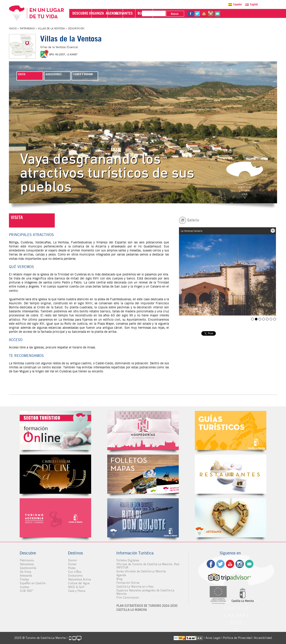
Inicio (13, 28)
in (254, 14)
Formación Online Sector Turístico (55, 430)
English (254, 4)
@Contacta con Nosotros (261, 14)
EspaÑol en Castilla (32, 583)
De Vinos (25, 572)
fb (234, 14)
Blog (119, 579)
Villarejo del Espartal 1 (264, 319)
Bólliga (253, 319)
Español (238, 4)
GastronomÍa (28, 568)
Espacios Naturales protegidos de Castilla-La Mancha (145, 592)
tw (241, 14)
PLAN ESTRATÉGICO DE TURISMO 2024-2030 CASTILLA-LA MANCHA (147, 608)
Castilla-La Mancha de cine (55, 474)
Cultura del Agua (79, 583)
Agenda (121, 575)
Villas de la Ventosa (51, 28)
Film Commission (127, 598)
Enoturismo (75, 576)
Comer (72, 564)
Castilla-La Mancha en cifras (135, 587)
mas (273, 231)
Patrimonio (27, 28)
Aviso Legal (213, 638)
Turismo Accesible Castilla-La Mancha (55, 518)
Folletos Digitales (143, 474)
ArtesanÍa (26, 576)
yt (248, 14)
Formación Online (128, 583)
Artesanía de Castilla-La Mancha (231, 518)
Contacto (249, 564)
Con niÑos (75, 572)
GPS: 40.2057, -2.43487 (63, 54)
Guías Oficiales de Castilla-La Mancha (231, 430)
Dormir (72, 560)
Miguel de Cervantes (143, 518)
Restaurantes (231, 474)
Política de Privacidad (237, 638)
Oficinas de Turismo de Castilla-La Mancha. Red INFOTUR (148, 566)
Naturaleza (27, 564)
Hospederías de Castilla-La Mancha (143, 430)
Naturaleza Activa (79, 579)
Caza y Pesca (77, 591)
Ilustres (24, 587)
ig (240, 564)
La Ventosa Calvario (257, 319)
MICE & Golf (76, 587)
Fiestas (24, 579)
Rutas (72, 568)
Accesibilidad (263, 638)
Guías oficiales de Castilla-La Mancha (141, 571)
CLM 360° (26, 591)
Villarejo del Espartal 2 (268, 319)
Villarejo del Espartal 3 (271, 319)
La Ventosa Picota (260, 319)
